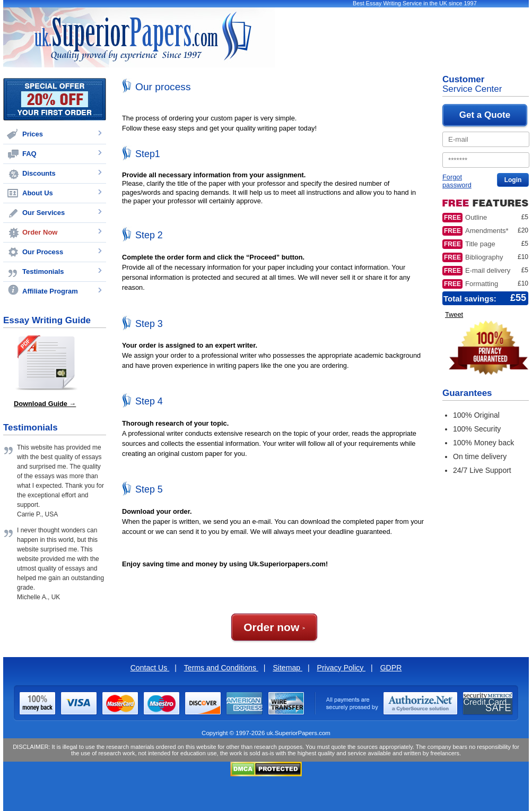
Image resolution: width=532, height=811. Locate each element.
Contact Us (150, 668)
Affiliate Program (50, 291)
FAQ (29, 154)
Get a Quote (485, 115)
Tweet (454, 314)
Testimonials (43, 271)
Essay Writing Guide (47, 320)
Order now (274, 627)
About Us (38, 193)
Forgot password (457, 181)
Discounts (39, 173)
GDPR (391, 668)
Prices (33, 134)
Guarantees (467, 393)
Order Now (40, 232)
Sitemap (287, 668)
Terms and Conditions (221, 668)
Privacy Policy (342, 668)
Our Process (43, 252)
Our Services (43, 213)
